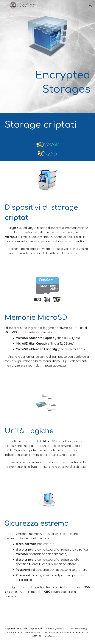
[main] (47, 82)
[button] (4, 5)
